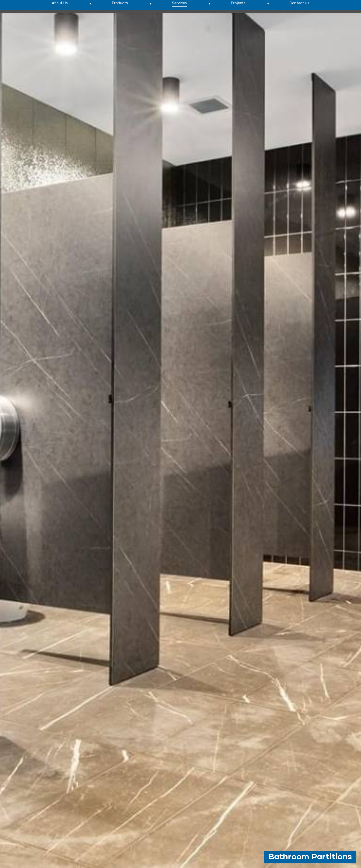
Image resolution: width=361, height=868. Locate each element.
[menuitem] (60, 28)
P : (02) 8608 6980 (292, 11)
